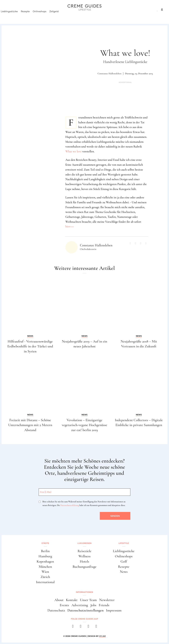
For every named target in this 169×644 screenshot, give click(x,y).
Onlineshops (45, 16)
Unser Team (88, 600)
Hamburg (45, 556)
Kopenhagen (45, 561)
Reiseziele (84, 551)
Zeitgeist (59, 16)
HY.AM (102, 636)
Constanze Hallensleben (109, 74)
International (45, 582)
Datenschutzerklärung (70, 505)
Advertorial (125, 82)
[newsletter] (96, 627)
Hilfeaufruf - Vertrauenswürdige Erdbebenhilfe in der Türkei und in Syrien (30, 346)
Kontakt (72, 600)
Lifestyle (50, 10)
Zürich (45, 577)
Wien (45, 572)
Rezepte (31, 16)
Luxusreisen (29, 10)
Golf (124, 561)
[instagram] (81, 627)
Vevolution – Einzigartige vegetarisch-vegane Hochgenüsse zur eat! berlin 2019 (85, 425)
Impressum (114, 610)
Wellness (84, 556)
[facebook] (73, 627)
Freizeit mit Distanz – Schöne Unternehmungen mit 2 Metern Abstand (30, 425)
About (59, 600)
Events (64, 605)
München (45, 567)
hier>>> (70, 226)
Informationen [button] (84, 592)
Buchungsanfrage (84, 567)
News (124, 572)
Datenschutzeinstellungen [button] (85, 610)
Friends (104, 605)
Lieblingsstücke (15, 16)
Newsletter (107, 600)
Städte (10, 10)
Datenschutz (56, 610)
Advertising (80, 605)
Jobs (93, 605)
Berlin (45, 551)
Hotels (85, 561)
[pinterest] (88, 627)
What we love (73, 151)
